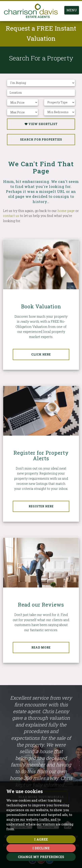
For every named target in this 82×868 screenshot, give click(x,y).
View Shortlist (41, 124)
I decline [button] (41, 848)
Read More (41, 647)
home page (66, 211)
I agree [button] (41, 839)
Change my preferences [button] (41, 857)
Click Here (41, 354)
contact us (11, 216)
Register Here (41, 506)
